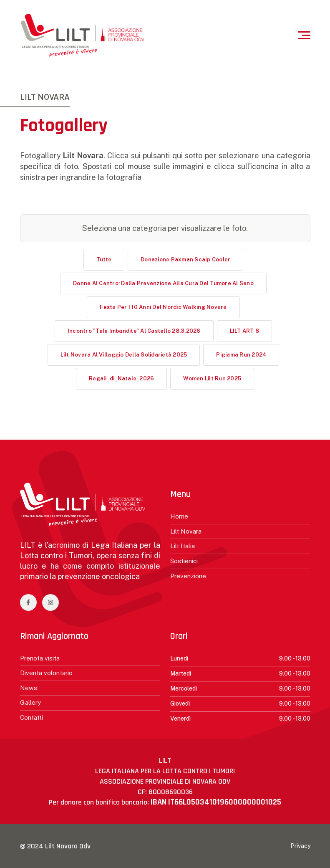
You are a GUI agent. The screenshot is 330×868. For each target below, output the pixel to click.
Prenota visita (40, 658)
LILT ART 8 (245, 331)
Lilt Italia (183, 546)
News (29, 688)
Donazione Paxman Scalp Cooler (185, 259)
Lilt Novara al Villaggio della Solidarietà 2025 (124, 355)
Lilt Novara (186, 531)
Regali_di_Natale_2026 (121, 378)
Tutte (104, 259)
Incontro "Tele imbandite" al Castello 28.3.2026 (134, 331)
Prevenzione (188, 576)
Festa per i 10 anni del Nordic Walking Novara (163, 307)
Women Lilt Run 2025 (212, 378)
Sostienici (184, 561)
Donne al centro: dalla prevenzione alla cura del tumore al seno (163, 283)
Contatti (31, 717)
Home (179, 516)
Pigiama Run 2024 (241, 355)
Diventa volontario (46, 673)
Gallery (30, 702)
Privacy (300, 846)
